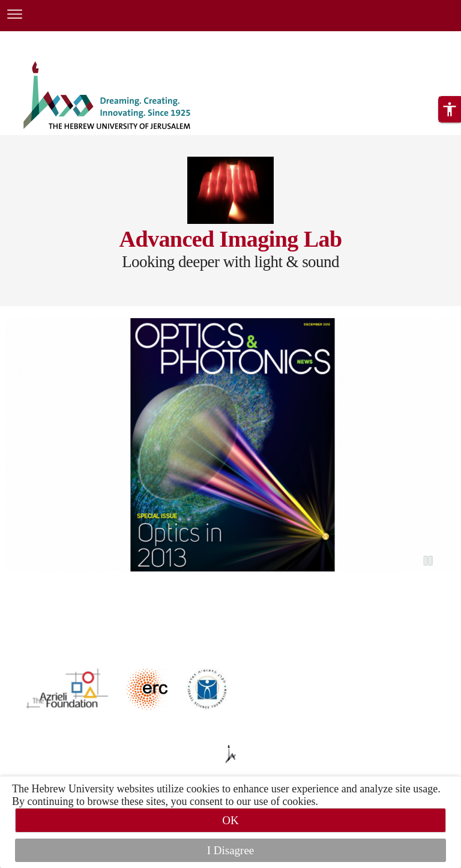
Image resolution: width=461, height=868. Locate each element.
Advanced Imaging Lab (231, 239)
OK (230, 820)
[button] (450, 129)
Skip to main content (45, 38)
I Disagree (231, 850)
